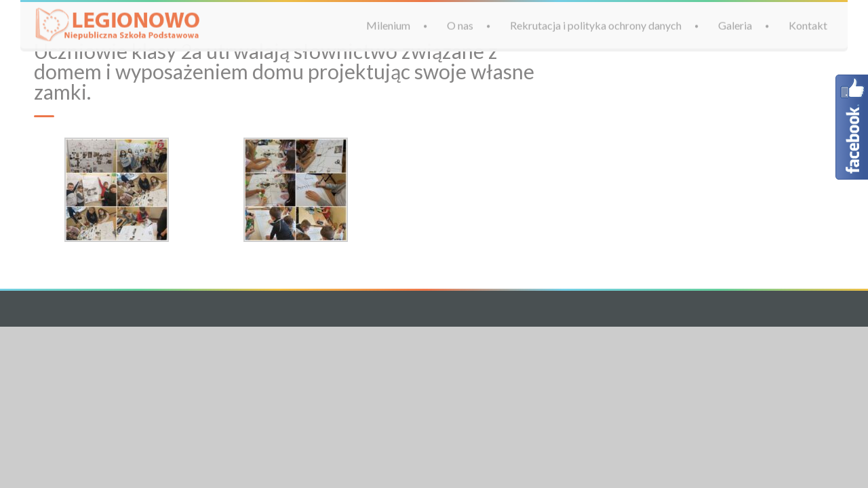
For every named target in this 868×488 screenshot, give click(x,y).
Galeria (735, 25)
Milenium (388, 25)
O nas (460, 25)
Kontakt (808, 25)
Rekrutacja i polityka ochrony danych (596, 25)
